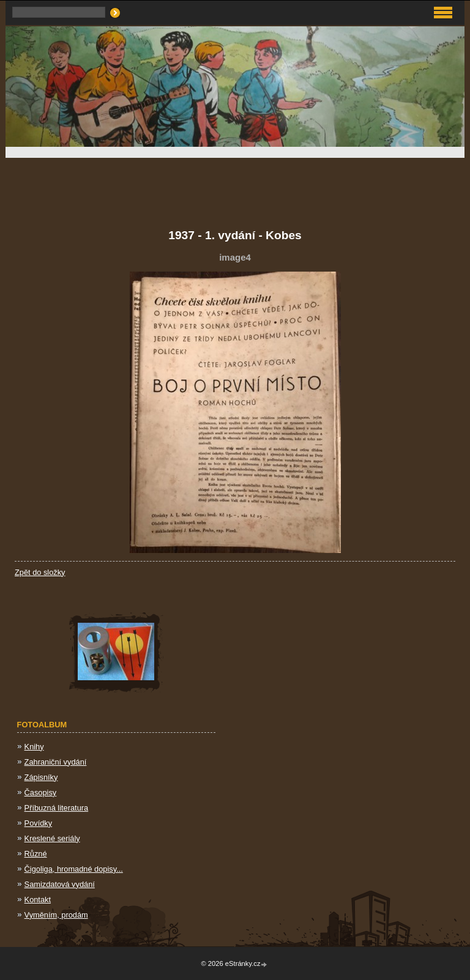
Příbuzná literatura (57, 808)
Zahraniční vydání (56, 762)
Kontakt (38, 900)
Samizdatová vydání (60, 884)
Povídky (39, 823)
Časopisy (41, 793)
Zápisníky (41, 777)
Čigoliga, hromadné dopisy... (74, 869)
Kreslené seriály (52, 838)
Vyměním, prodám (56, 915)
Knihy (34, 747)
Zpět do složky (40, 572)
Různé (36, 854)
